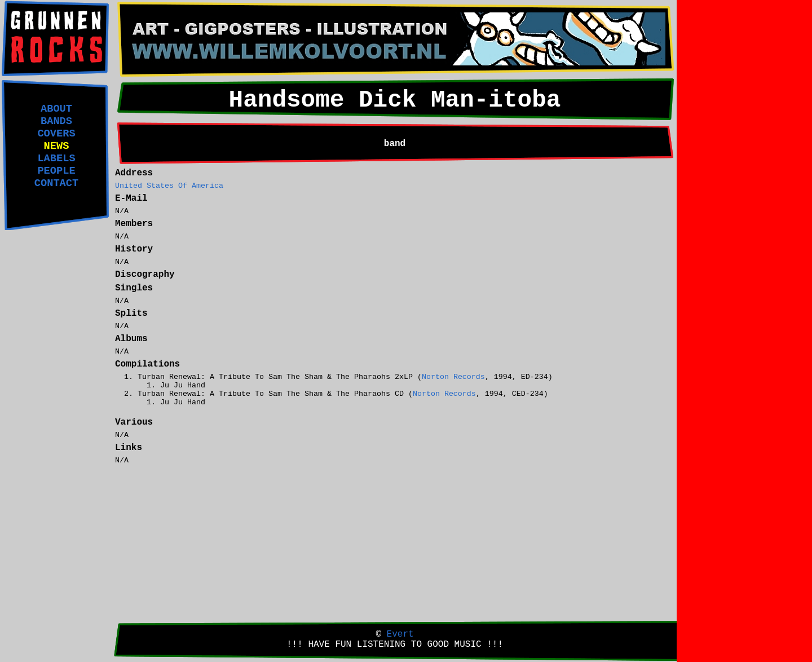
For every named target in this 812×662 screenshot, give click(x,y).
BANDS (56, 121)
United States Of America (169, 186)
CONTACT (56, 183)
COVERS (56, 134)
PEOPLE (56, 171)
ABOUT (56, 109)
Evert (400, 634)
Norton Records (453, 377)
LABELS (56, 158)
